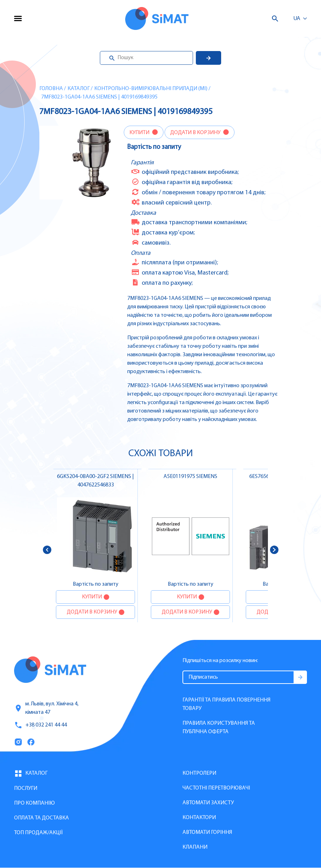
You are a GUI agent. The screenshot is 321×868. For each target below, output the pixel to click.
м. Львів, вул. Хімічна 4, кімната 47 (46, 708)
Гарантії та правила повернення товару (226, 704)
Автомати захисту (208, 803)
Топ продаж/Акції (38, 833)
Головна (51, 89)
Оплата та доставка (41, 818)
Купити (140, 133)
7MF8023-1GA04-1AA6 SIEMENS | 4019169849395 (99, 97)
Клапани (195, 847)
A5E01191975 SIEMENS (190, 477)
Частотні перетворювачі (216, 788)
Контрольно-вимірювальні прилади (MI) (151, 89)
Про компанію (34, 803)
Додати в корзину (196, 133)
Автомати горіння (207, 832)
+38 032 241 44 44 (40, 725)
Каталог (79, 89)
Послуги (26, 788)
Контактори (199, 818)
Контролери (199, 773)
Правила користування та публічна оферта (219, 728)
